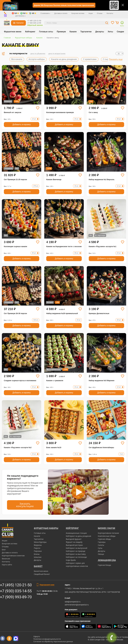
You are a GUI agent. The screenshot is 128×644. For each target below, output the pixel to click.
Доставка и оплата (61, 13)
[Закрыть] (123, 5)
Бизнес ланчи (106, 528)
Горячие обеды (104, 539)
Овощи (101, 554)
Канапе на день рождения (64, 59)
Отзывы (100, 13)
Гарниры (102, 542)
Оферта (37, 636)
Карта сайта (7, 565)
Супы (100, 548)
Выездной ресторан (74, 545)
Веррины (38, 545)
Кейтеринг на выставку (76, 554)
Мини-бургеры (40, 542)
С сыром (107, 59)
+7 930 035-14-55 (34, 23)
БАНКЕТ (38, 566)
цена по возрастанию (57, 53)
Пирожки (38, 551)
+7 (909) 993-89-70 (16, 597)
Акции (91, 13)
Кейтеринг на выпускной (77, 548)
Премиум (61, 32)
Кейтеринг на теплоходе (76, 557)
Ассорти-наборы (37, 59)
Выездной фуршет (74, 539)
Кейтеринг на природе (76, 551)
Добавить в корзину (22, 124)
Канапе (73, 32)
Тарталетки (86, 32)
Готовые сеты (46, 32)
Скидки (120, 32)
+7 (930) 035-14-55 (16, 591)
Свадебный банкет (42, 574)
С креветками (90, 59)
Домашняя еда (107, 560)
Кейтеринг (30, 32)
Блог (4, 550)
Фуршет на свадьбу (74, 542)
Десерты (100, 32)
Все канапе (17, 59)
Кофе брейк (71, 560)
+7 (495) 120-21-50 (16, 585)
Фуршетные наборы (46, 528)
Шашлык (38, 557)
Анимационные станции (76, 533)
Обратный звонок (35, 25)
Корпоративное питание (108, 533)
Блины (37, 554)
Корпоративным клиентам (13, 556)
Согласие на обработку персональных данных (53, 641)
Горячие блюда (104, 565)
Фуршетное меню (13, 32)
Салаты (101, 545)
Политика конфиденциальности (47, 639)
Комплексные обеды (107, 536)
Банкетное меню (41, 571)
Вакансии (6, 559)
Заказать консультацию (25, 505)
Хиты (110, 32)
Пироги (37, 548)
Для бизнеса (20, 16)
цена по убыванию (38, 53)
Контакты (110, 13)
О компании (45, 13)
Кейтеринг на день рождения (78, 536)
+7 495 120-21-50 (34, 21)
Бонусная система (78, 13)
